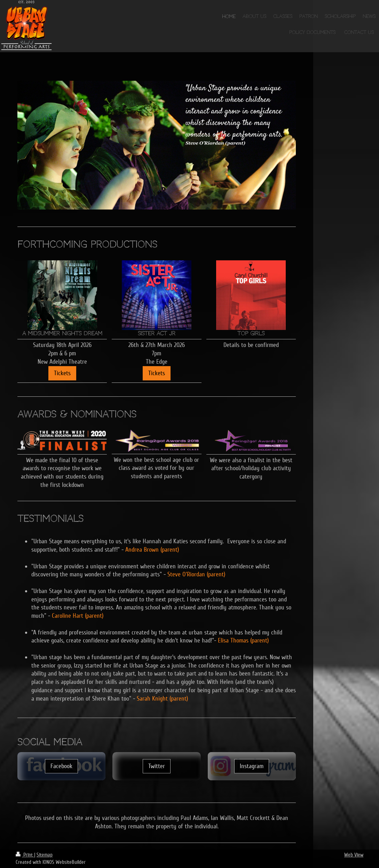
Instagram (252, 766)
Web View (354, 855)
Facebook (61, 766)
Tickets (62, 373)
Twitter (157, 766)
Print (25, 855)
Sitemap (45, 855)
